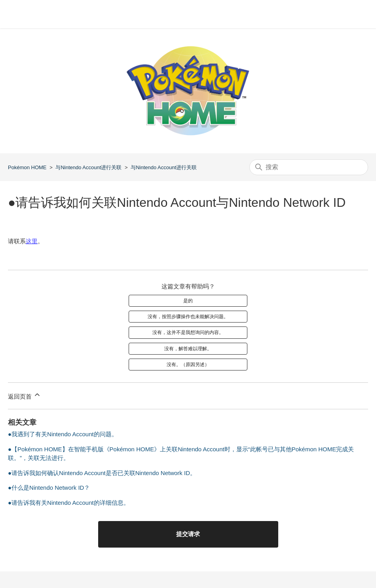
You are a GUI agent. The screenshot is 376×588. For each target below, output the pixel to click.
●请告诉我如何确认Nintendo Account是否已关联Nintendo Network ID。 (102, 473)
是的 (188, 301)
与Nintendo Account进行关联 (88, 167)
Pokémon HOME (27, 167)
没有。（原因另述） (188, 365)
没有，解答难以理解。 (188, 349)
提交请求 (188, 534)
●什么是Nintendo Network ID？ (49, 488)
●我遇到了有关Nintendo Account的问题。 (63, 434)
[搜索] (309, 167)
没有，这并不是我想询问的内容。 (188, 332)
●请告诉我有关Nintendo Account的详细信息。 (69, 503)
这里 (32, 241)
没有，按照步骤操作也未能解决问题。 (188, 317)
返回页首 (25, 395)
